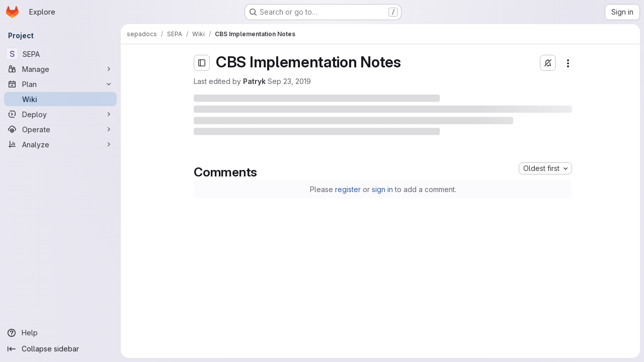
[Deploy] (60, 114)
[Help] (60, 333)
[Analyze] (60, 144)
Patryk (254, 81)
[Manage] (60, 69)
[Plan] (60, 84)
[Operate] (60, 129)
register (348, 189)
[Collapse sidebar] (60, 349)
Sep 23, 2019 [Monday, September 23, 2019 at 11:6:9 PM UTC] (289, 81)
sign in (382, 189)
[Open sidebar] (202, 63)
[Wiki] (60, 99)
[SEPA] (60, 54)
